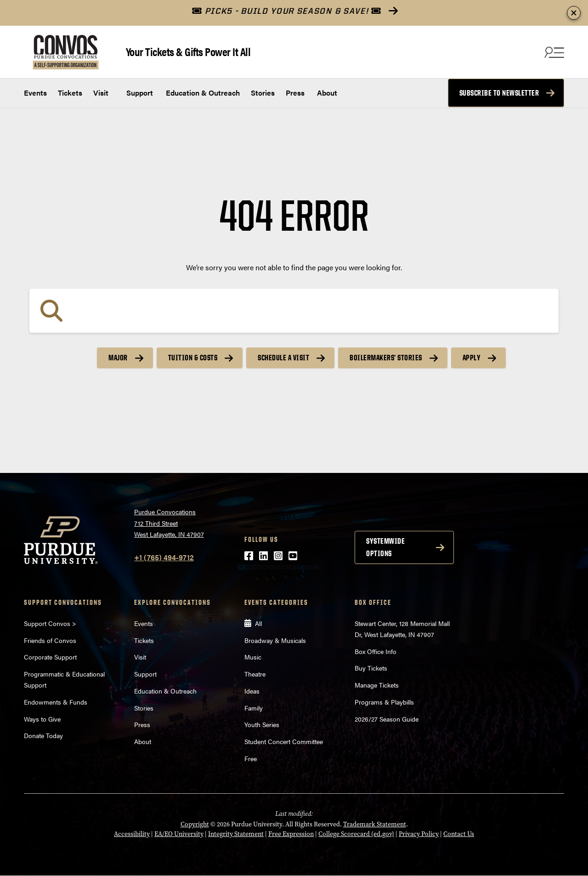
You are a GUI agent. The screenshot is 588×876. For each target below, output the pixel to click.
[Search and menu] (553, 52)
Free (251, 758)
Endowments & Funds (56, 702)
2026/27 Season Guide (387, 719)
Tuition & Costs (193, 358)
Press (295, 93)
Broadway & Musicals (275, 640)
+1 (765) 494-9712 (164, 557)
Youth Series (262, 724)
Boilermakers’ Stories (386, 358)
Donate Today (43, 735)
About (327, 93)
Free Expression (291, 834)
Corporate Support (50, 657)
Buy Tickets (371, 668)
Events (35, 93)
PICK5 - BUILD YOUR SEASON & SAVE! (287, 11)
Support (139, 93)
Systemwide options (385, 547)
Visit (101, 93)
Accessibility (132, 834)
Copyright (195, 824)
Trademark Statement (375, 824)
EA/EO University (179, 834)
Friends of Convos (50, 640)
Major (118, 358)
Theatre (255, 674)
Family (254, 708)
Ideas (252, 691)
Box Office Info (376, 651)
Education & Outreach (202, 93)
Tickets (70, 93)
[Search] (294, 311)
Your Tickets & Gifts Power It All (188, 51)
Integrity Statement (236, 834)
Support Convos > (50, 623)
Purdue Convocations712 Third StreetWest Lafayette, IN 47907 (169, 523)
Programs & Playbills (384, 702)
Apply (472, 358)
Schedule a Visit (283, 358)
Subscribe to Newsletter (499, 93)
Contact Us (459, 834)
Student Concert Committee (284, 741)
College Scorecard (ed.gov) (356, 834)
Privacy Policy (419, 834)
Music (253, 657)
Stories (263, 93)
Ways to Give (42, 719)
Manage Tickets (377, 685)
